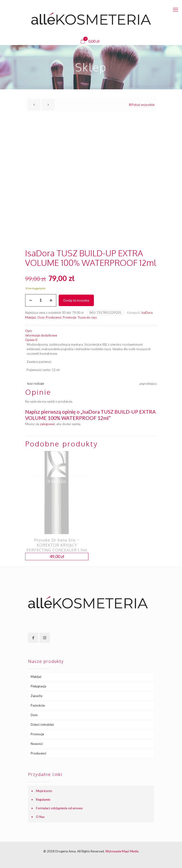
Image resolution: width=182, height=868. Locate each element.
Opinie (31, 340)
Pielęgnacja (38, 686)
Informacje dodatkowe (41, 335)
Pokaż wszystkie (141, 105)
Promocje (69, 317)
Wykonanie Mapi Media (122, 851)
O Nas (40, 817)
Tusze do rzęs (87, 317)
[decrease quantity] (31, 300)
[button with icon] (33, 638)
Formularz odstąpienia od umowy (59, 808)
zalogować (47, 424)
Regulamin (43, 799)
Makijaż (31, 317)
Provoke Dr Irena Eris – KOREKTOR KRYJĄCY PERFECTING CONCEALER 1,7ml (57, 545)
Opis (28, 331)
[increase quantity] (51, 300)
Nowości (37, 744)
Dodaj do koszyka (76, 300)
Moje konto (44, 791)
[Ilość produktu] (41, 300)
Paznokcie (38, 705)
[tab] (91, 331)
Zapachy (37, 696)
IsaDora (147, 313)
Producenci (54, 317)
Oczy (41, 317)
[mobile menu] (176, 10)
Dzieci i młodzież (42, 725)
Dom (34, 715)
